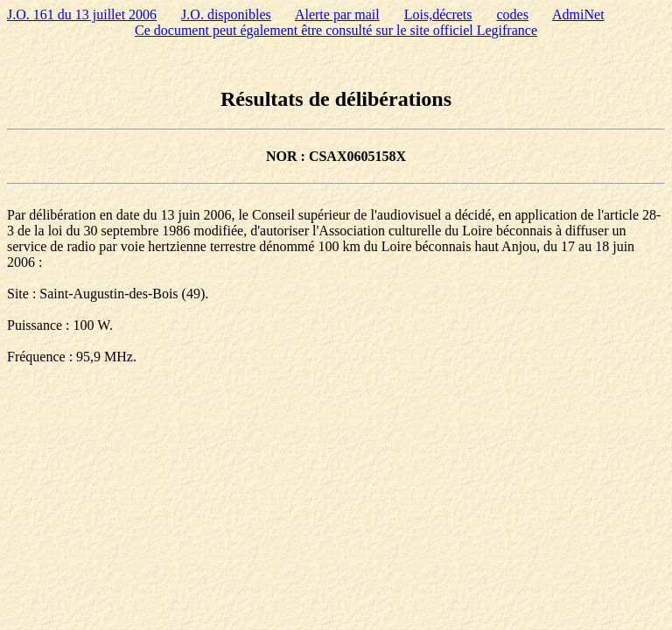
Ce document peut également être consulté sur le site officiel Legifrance (336, 30)
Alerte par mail (337, 14)
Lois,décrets (438, 14)
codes (513, 14)
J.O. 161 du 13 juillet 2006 (82, 14)
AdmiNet (578, 14)
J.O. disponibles (226, 14)
